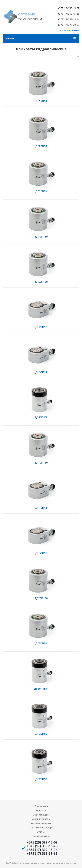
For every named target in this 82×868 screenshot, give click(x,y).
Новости (41, 810)
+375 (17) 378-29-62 (68, 25)
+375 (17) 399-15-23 (68, 14)
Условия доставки (41, 823)
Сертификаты (41, 815)
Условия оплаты (41, 819)
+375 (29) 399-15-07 (68, 8)
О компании (41, 806)
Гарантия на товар (41, 827)
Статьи (41, 832)
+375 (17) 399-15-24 (68, 19)
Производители (41, 836)
